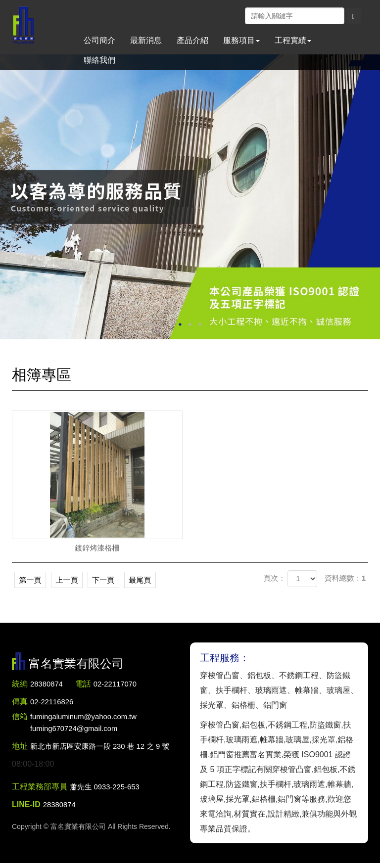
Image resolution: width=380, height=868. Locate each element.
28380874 (48, 683)
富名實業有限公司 (25, 27)
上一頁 (84, 578)
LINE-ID (26, 821)
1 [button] (180, 324)
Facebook (237, 15)
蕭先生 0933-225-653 (107, 803)
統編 (20, 683)
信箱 (20, 715)
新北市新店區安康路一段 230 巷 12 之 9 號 (87, 763)
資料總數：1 (345, 578)
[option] (190, 197)
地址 (20, 745)
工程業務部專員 (40, 803)
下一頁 (132, 578)
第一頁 (36, 578)
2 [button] (190, 324)
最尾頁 (180, 578)
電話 (86, 683)
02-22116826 (53, 701)
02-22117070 (119, 683)
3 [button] (200, 324)
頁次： (274, 578)
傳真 (20, 701)
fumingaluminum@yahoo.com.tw (88, 722)
